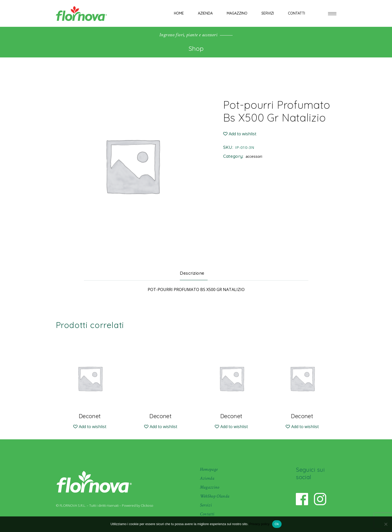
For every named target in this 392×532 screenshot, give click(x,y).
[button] (240, 134)
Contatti (207, 514)
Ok (277, 524)
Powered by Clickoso (138, 505)
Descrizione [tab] (192, 273)
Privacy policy (259, 524)
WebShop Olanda (215, 496)
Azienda (207, 478)
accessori (254, 156)
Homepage (209, 469)
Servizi (206, 505)
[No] (386, 524)
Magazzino (210, 487)
